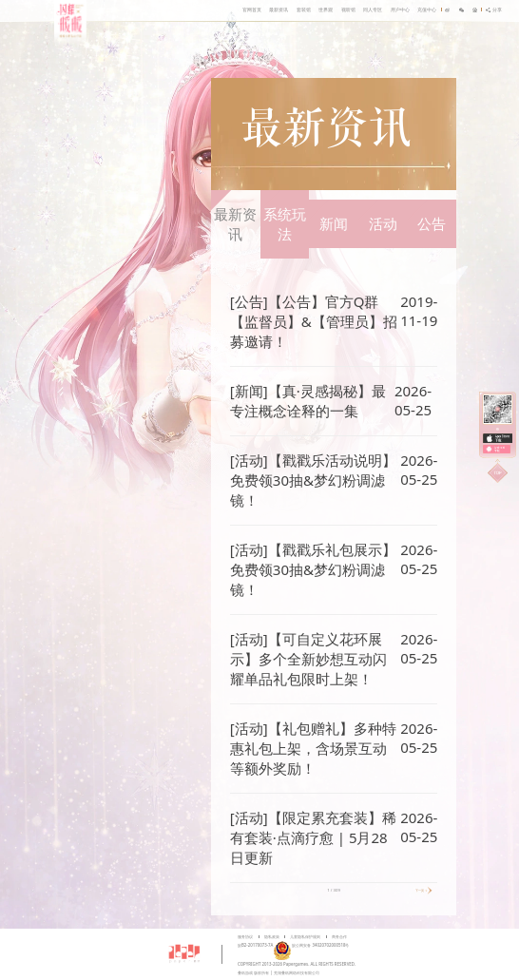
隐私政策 (272, 936)
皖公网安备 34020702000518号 (311, 945)
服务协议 (245, 936)
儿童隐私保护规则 (305, 936)
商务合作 (339, 936)
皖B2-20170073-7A (255, 945)
